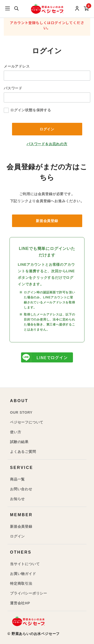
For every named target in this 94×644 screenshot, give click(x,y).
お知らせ (17, 499)
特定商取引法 (21, 583)
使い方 (16, 432)
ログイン (17, 536)
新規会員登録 (47, 221)
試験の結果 (19, 442)
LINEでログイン (44, 357)
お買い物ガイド (23, 574)
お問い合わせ (21, 489)
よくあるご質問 (23, 452)
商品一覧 (17, 479)
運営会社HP (20, 603)
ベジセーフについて (27, 422)
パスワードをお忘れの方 (47, 144)
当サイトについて (25, 564)
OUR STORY (21, 412)
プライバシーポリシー (29, 593)
